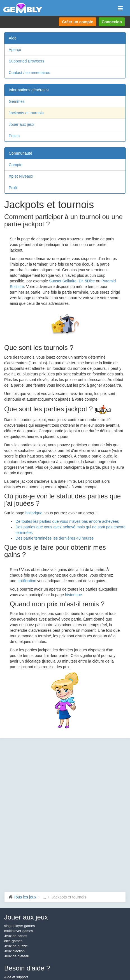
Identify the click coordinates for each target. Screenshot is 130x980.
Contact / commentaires (29, 73)
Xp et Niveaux (21, 176)
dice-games (13, 941)
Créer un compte (77, 22)
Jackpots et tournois (26, 113)
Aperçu (15, 50)
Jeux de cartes (16, 936)
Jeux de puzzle (16, 946)
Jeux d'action (14, 951)
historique (34, 513)
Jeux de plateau (17, 956)
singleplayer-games (19, 926)
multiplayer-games (19, 931)
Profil (13, 188)
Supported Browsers (26, 61)
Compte (16, 165)
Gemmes (17, 101)
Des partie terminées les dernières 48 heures (54, 538)
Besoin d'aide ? (27, 968)
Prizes (14, 136)
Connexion (112, 22)
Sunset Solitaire (63, 281)
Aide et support (16, 977)
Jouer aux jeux (21, 124)
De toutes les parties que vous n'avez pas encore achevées (67, 521)
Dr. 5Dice (87, 281)
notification (27, 581)
